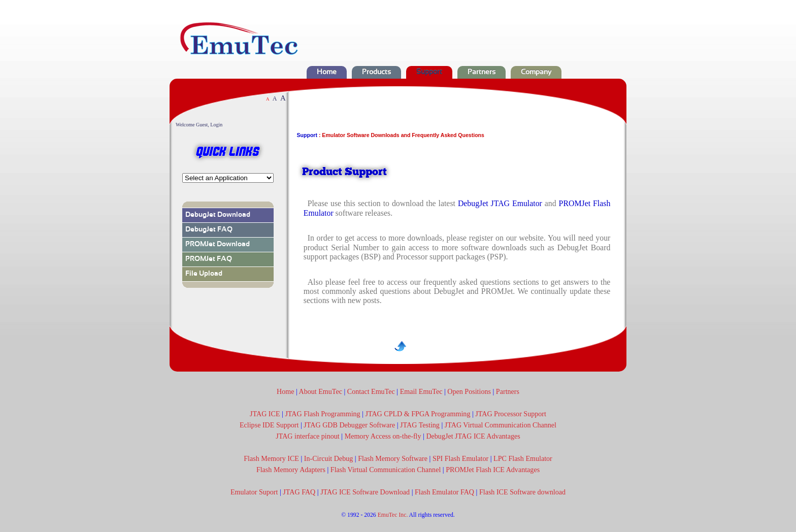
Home (327, 72)
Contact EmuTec (371, 391)
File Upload (204, 274)
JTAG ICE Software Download (365, 492)
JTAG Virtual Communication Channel (501, 425)
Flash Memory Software (393, 458)
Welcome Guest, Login (199, 125)
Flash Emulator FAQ (443, 492)
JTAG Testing (420, 425)
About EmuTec (320, 391)
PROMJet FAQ (209, 259)
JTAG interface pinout (308, 436)
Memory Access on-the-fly (383, 436)
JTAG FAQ (298, 492)
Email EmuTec (421, 391)
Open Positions (469, 391)
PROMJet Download (218, 244)
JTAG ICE (265, 414)
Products (376, 72)
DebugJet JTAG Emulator (500, 203)
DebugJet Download (218, 215)
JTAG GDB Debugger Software (349, 425)
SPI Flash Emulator (460, 458)
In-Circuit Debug (329, 458)
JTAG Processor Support (511, 414)
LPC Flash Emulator (523, 458)
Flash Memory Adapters (291, 470)
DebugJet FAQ (209, 230)
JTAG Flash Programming (322, 414)
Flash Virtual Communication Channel (386, 470)
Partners (482, 72)
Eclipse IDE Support (269, 425)
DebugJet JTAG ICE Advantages (473, 436)
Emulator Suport (254, 492)
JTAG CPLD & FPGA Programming (418, 414)
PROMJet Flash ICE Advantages (493, 470)
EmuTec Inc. (393, 515)
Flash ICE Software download (522, 492)
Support (429, 72)
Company (536, 72)
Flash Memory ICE (271, 458)
